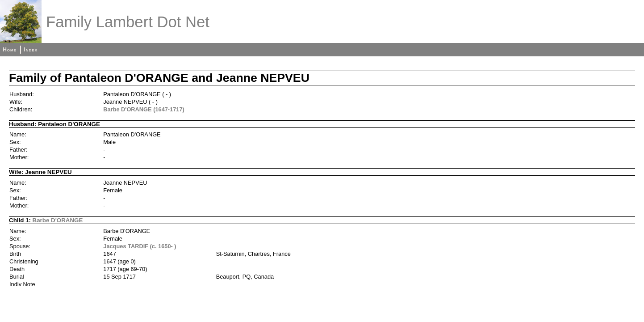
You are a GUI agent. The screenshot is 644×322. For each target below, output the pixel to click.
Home (10, 50)
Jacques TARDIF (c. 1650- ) (140, 246)
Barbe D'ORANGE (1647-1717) (144, 109)
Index (31, 50)
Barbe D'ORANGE (58, 220)
